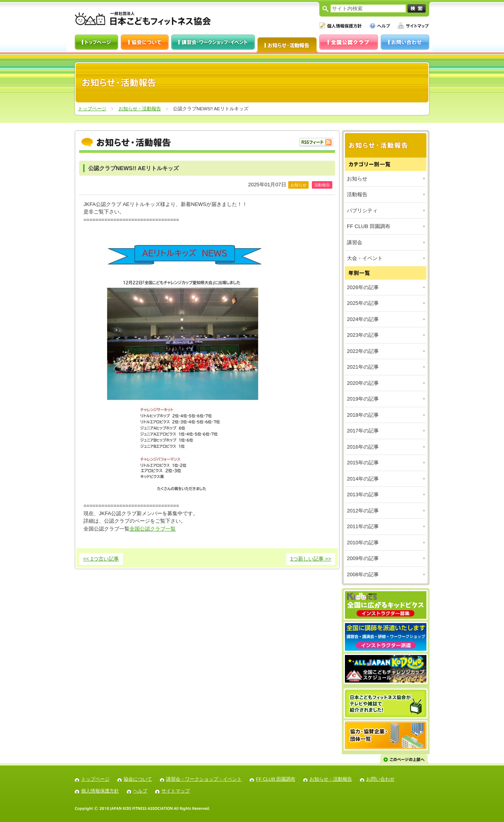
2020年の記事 (363, 383)
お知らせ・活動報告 (140, 109)
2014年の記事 (363, 479)
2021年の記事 (363, 367)
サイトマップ (176, 791)
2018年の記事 (363, 415)
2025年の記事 (363, 303)
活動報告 (357, 194)
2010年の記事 (363, 543)
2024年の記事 (363, 319)
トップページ (92, 109)
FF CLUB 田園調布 (369, 226)
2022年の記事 (363, 351)
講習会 (355, 242)
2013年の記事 (363, 494)
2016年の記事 (363, 447)
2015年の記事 (363, 463)
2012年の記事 (363, 511)
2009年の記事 (363, 558)
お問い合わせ (380, 779)
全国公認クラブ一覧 (153, 529)
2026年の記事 (363, 287)
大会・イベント (365, 258)
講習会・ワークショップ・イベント (204, 779)
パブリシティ (362, 211)
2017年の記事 (363, 431)
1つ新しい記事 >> (311, 559)
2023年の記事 (363, 335)
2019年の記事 (363, 399)
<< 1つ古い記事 (101, 559)
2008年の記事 (363, 574)
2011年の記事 (363, 526)
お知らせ (357, 179)
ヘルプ (140, 791)
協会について (138, 779)
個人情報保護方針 (100, 791)
